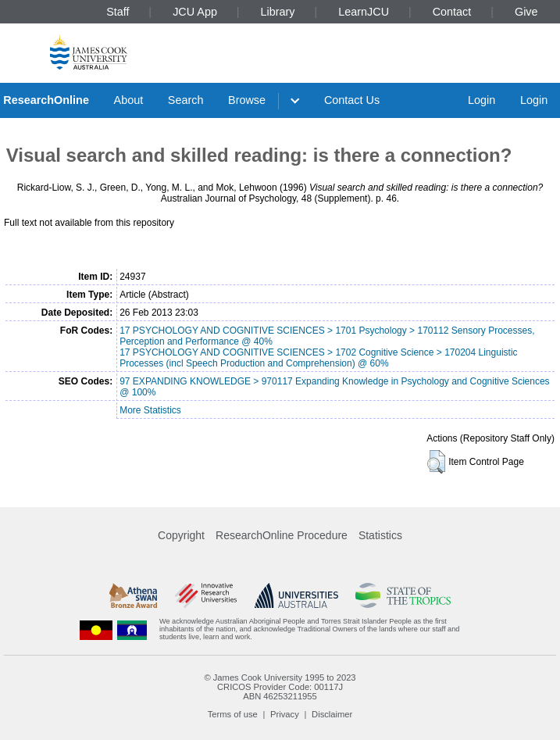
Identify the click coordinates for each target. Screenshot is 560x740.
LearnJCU (364, 12)
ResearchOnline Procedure (282, 535)
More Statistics (150, 410)
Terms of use (233, 714)
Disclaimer (332, 714)
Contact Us (352, 100)
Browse (247, 100)
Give (526, 12)
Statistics (380, 535)
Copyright (181, 535)
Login (482, 100)
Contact (452, 12)
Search (186, 100)
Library (278, 12)
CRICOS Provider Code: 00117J (280, 687)
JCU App (195, 12)
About (129, 100)
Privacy (285, 714)
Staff (118, 12)
